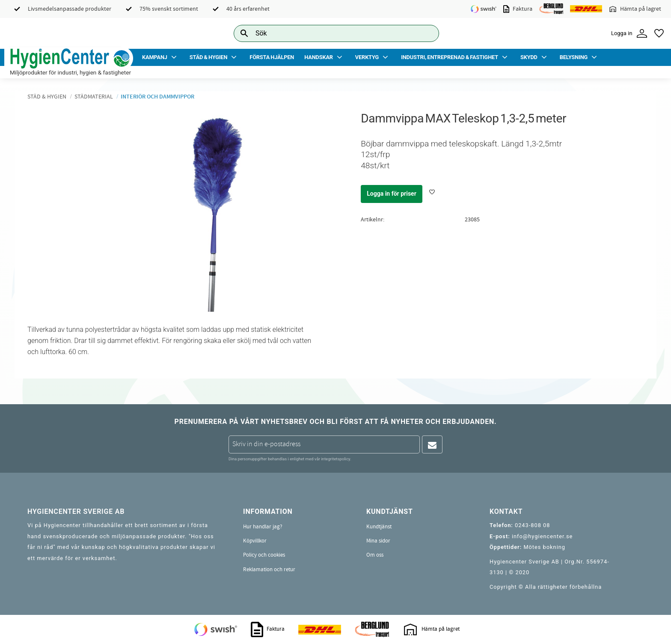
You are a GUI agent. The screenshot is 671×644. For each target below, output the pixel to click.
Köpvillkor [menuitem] (255, 541)
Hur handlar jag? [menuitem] (263, 527)
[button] (659, 33)
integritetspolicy (335, 459)
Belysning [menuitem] (574, 57)
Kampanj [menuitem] (155, 57)
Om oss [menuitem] (375, 555)
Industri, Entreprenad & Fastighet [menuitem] (450, 57)
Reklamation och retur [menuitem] (269, 569)
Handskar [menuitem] (319, 57)
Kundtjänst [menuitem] (379, 527)
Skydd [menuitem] (529, 57)
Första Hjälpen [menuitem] (272, 57)
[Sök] (426, 33)
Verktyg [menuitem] (367, 57)
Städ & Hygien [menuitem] (208, 57)
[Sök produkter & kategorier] (327, 33)
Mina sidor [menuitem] (378, 541)
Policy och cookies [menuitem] (264, 555)
